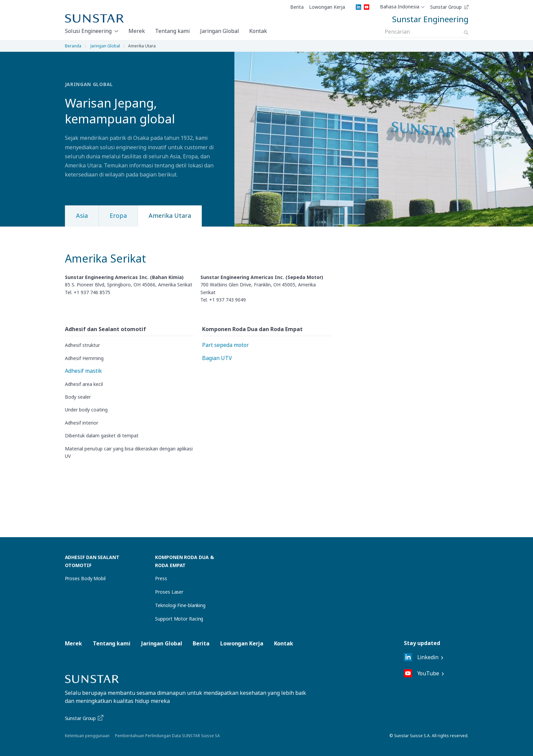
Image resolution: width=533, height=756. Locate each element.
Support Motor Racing (179, 619)
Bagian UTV (217, 358)
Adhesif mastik (83, 371)
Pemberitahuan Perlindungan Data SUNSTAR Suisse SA (167, 736)
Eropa (118, 215)
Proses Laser (169, 592)
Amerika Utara (170, 215)
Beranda (73, 46)
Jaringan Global (220, 31)
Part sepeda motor (225, 345)
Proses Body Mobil (85, 578)
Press (161, 578)
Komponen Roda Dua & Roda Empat (184, 561)
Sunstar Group (446, 7)
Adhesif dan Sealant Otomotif (92, 561)
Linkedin (421, 657)
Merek (137, 31)
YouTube (422, 673)
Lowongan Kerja (327, 7)
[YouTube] (367, 7)
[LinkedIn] (358, 7)
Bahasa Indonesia (400, 7)
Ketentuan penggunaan (87, 736)
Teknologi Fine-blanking (180, 605)
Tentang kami (172, 31)
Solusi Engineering (88, 31)
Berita (297, 7)
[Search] (466, 33)
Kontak (258, 31)
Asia (82, 215)
